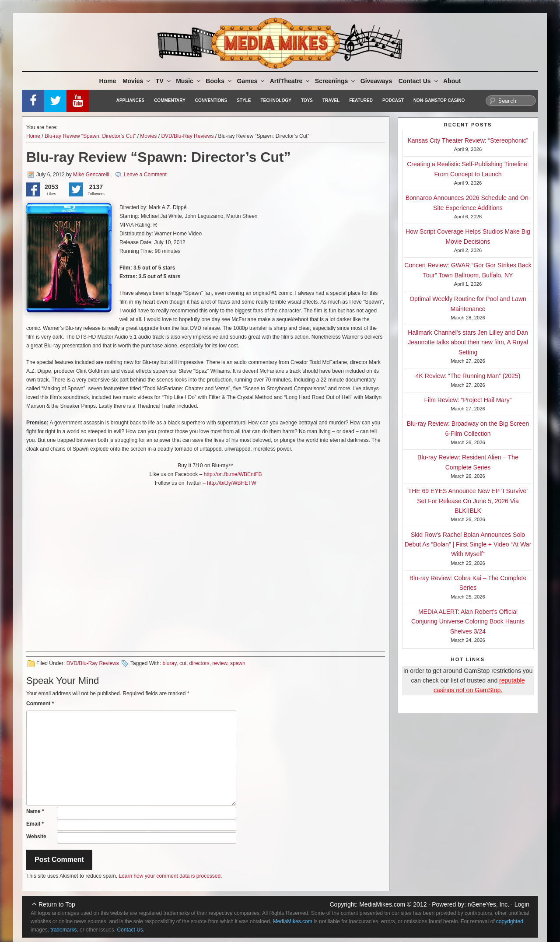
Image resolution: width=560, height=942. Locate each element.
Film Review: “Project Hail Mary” (468, 400)
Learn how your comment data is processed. (170, 876)
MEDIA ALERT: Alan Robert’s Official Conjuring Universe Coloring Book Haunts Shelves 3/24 (468, 622)
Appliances (130, 100)
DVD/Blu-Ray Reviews (187, 136)
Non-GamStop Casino (439, 100)
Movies (137, 81)
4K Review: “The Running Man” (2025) (468, 376)
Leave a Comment (145, 175)
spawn (238, 663)
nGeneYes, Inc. (488, 904)
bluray (169, 663)
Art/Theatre (290, 81)
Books (219, 81)
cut (183, 663)
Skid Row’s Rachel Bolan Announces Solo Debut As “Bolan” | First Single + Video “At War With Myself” (468, 545)
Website (36, 837)
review (220, 663)
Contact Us (419, 81)
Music (189, 81)
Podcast (393, 100)
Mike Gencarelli (91, 175)
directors (199, 663)
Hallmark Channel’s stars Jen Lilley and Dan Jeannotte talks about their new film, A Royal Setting (468, 342)
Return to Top (57, 904)
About (452, 81)
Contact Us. (131, 930)
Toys (307, 100)
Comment (40, 704)
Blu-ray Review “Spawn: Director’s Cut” (90, 136)
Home (108, 81)
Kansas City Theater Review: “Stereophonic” (468, 140)
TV (164, 81)
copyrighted (510, 921)
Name (35, 811)
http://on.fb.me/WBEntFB (233, 474)
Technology (276, 100)
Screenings (336, 81)
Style (244, 100)
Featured (361, 100)
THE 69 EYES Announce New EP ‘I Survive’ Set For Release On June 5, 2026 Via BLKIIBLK (468, 501)
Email (35, 824)
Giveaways (376, 81)
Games (252, 81)
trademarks (63, 930)
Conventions (211, 100)
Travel (331, 100)
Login (522, 904)
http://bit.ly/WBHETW (232, 483)
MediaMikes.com (382, 904)
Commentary (170, 100)
